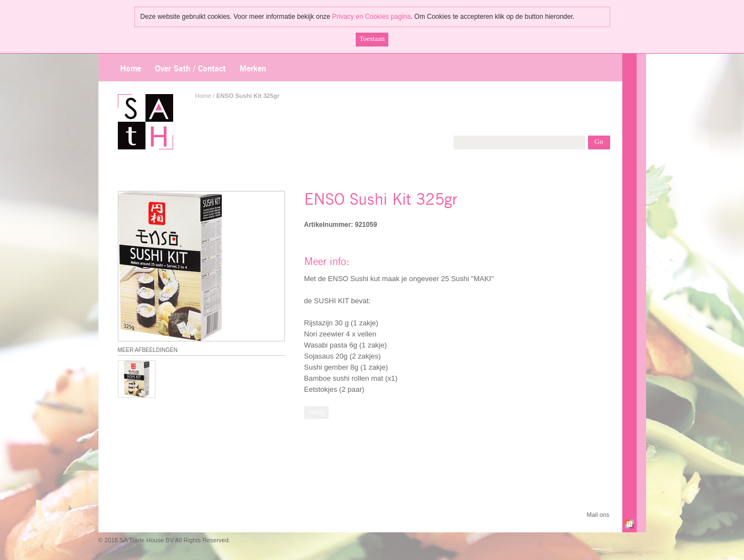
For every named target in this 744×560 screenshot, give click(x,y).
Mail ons (598, 515)
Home (131, 69)
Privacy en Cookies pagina (371, 17)
